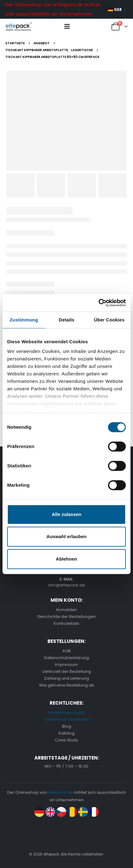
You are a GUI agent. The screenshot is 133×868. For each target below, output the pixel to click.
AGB (67, 651)
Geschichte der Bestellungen (66, 617)
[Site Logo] (19, 27)
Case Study (66, 740)
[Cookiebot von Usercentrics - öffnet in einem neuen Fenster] (99, 303)
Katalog (67, 733)
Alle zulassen (66, 514)
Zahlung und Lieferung (66, 678)
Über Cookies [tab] (109, 320)
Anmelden (66, 610)
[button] (67, 27)
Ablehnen (66, 559)
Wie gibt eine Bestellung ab (67, 685)
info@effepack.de (67, 585)
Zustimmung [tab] (24, 320)
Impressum (66, 665)
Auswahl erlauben (66, 536)
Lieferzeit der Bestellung (67, 671)
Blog (67, 726)
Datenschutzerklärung (66, 658)
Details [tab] (66, 320)
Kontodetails (66, 623)
